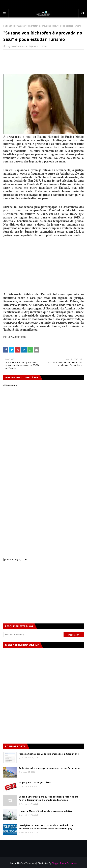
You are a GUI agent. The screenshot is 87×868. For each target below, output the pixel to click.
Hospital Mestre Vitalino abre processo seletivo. (46, 811)
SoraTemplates (28, 863)
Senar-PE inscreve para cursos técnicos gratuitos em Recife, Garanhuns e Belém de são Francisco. (48, 798)
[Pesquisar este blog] (33, 635)
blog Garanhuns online (17, 46)
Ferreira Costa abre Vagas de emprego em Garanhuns (49, 754)
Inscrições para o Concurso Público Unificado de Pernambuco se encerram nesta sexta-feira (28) (46, 827)
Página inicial (9, 26)
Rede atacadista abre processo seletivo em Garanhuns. (50, 768)
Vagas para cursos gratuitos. (35, 782)
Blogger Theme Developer (64, 863)
